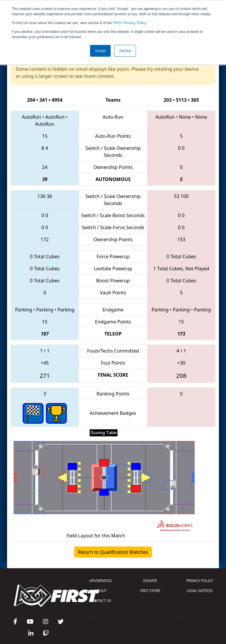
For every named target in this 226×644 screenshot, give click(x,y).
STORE (150, 591)
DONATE (150, 581)
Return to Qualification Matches (113, 552)
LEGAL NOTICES (200, 591)
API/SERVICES (101, 581)
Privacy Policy (129, 23)
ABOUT (101, 591)
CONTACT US (101, 601)
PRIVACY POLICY (200, 581)
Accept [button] (100, 51)
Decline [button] (125, 51)
